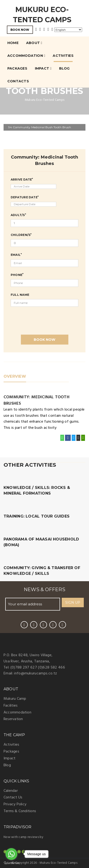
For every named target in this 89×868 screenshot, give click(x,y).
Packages (17, 68)
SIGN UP (73, 602)
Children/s (21, 235)
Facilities (11, 706)
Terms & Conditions (20, 811)
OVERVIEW (15, 376)
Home (13, 43)
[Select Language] (68, 30)
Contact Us (13, 797)
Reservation (13, 719)
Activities (63, 56)
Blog (64, 68)
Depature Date (25, 197)
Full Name (20, 295)
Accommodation (26, 56)
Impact (43, 68)
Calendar (11, 791)
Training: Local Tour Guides (37, 516)
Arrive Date (22, 179)
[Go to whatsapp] (11, 854)
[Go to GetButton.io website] (11, 863)
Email (16, 255)
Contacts (18, 81)
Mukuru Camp (15, 699)
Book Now (44, 340)
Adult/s (18, 215)
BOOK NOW (20, 30)
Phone (17, 275)
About (34, 43)
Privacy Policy (15, 804)
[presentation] (47, 318)
